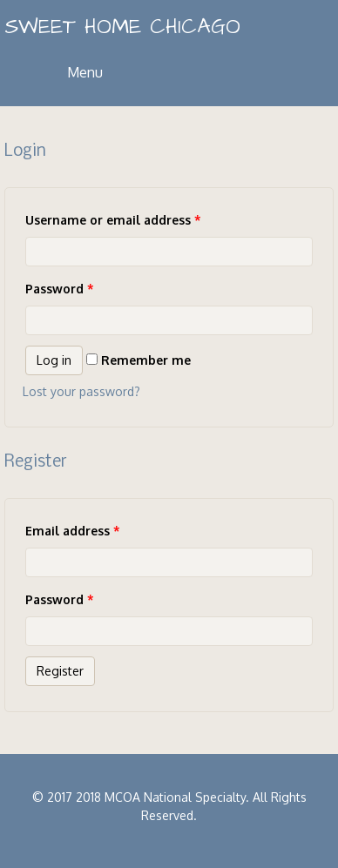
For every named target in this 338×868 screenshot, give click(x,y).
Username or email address (113, 220)
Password (60, 289)
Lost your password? (81, 391)
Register (60, 671)
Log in (54, 360)
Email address (73, 531)
